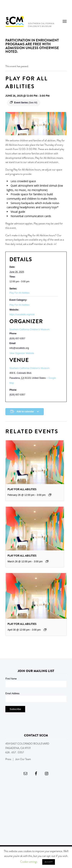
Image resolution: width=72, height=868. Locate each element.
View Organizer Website (22, 353)
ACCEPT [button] (49, 862)
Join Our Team (23, 759)
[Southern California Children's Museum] (30, 21)
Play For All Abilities (19, 293)
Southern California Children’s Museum (29, 368)
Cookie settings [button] (29, 862)
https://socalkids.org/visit (22, 315)
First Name (11, 679)
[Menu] (65, 21)
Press (8, 759)
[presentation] (35, 462)
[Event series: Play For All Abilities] (50, 495)
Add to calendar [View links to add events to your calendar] (25, 412)
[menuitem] (65, 21)
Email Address (12, 693)
